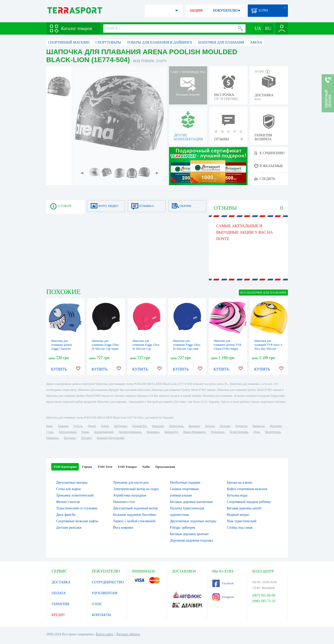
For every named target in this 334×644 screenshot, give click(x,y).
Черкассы (259, 426)
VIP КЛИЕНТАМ (105, 593)
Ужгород (86, 438)
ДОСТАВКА (61, 582)
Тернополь (218, 432)
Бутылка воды (237, 495)
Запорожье (120, 426)
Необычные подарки (185, 483)
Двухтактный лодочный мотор (135, 508)
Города (87, 467)
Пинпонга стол (124, 502)
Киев (49, 426)
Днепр (92, 426)
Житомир (276, 426)
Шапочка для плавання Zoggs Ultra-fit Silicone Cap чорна (106, 345)
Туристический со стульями (77, 508)
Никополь (53, 438)
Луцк (256, 432)
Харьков (63, 426)
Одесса (78, 426)
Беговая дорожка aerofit (244, 508)
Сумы (50, 432)
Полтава (225, 426)
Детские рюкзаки (69, 528)
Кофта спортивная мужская (247, 489)
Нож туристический (242, 521)
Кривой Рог (139, 426)
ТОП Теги (105, 467)
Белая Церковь (239, 432)
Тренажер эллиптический (75, 495)
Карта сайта (105, 634)
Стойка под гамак (240, 528)
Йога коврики (123, 528)
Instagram (223, 597)
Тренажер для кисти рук (131, 483)
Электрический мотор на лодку (136, 489)
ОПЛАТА (59, 593)
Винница (194, 426)
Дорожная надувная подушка (191, 540)
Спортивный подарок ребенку (249, 502)
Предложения (165, 467)
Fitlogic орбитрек (183, 528)
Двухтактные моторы (72, 483)
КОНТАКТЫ (101, 615)
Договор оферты (128, 634)
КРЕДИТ (58, 615)
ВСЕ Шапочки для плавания (263, 293)
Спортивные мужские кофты (77, 521)
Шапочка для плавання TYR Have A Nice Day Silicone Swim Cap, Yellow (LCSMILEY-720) (268, 349)
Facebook (223, 583)
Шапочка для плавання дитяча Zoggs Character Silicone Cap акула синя (63, 349)
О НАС (97, 604)
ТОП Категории (65, 467)
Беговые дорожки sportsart (189, 534)
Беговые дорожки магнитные (191, 502)
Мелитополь (273, 432)
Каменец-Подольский (111, 438)
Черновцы (153, 432)
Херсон (210, 426)
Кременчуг (171, 432)
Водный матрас (238, 515)
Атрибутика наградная (130, 495)
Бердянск (70, 438)
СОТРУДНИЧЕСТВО (108, 582)
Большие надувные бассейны (135, 515)
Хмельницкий (68, 432)
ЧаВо (146, 467)
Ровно (85, 432)
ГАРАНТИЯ (61, 604)
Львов (105, 426)
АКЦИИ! (196, 11)
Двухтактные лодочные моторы (193, 521)
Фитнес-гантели (68, 502)
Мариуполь (176, 426)
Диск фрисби (66, 515)
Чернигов (241, 426)
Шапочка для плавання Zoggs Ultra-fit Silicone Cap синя (187, 345)
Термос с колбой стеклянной (134, 521)
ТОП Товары (127, 467)
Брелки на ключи (240, 483)
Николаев (158, 426)
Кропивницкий (104, 432)
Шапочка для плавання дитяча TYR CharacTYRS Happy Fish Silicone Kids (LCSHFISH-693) (228, 349)
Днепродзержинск (130, 432)
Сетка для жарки (69, 489)
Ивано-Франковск (194, 432)
